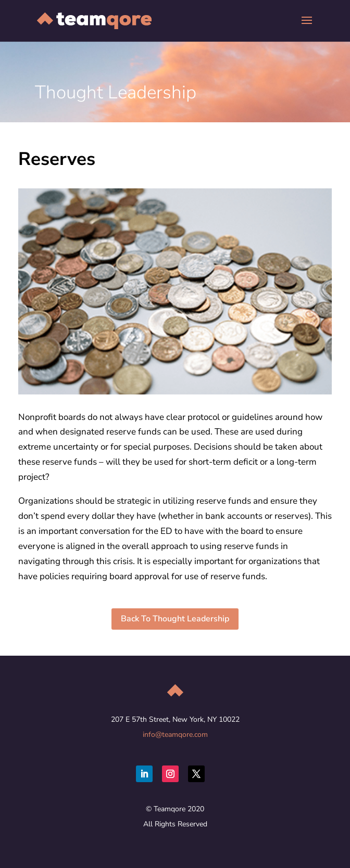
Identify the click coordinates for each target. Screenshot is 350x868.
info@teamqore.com (175, 735)
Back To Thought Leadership (175, 619)
